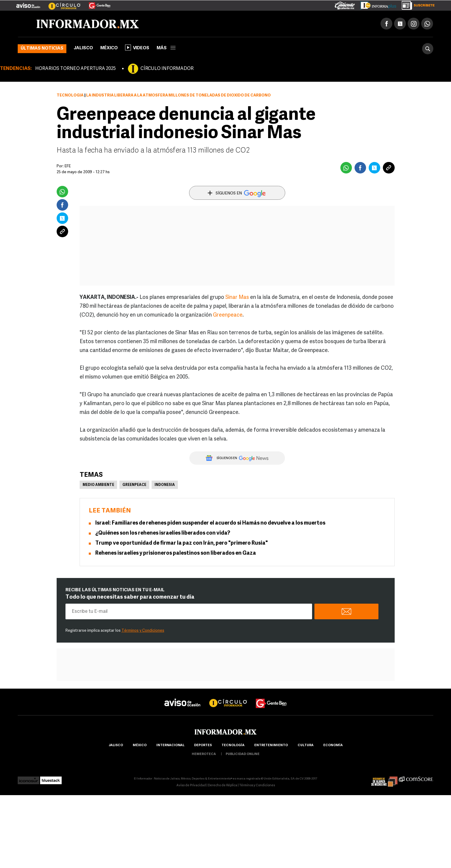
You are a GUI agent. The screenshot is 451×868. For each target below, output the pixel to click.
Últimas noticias (42, 49)
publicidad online (243, 755)
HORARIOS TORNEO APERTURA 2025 (75, 69)
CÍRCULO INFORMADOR (167, 69)
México (109, 49)
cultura (306, 746)
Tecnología (70, 96)
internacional (170, 746)
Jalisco (83, 49)
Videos (137, 48)
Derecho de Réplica (223, 786)
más (166, 49)
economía (333, 746)
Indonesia (165, 485)
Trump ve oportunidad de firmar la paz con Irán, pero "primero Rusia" (182, 544)
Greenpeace (228, 316)
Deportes (203, 746)
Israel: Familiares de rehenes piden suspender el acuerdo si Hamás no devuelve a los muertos (210, 524)
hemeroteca (204, 755)
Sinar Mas (237, 298)
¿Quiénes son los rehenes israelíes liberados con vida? (163, 534)
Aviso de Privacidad (191, 786)
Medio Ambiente (98, 485)
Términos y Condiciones (143, 631)
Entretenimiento (271, 746)
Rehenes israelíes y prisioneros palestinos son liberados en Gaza (176, 554)
